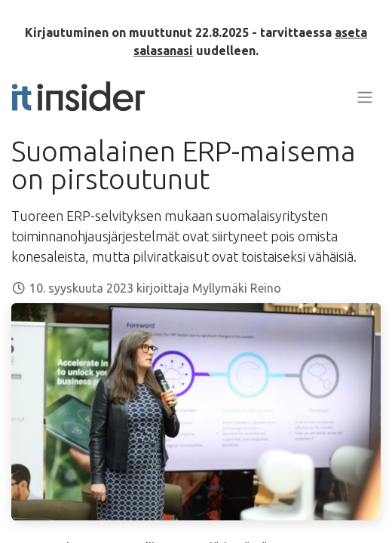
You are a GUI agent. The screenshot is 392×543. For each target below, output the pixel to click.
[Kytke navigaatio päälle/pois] (365, 97)
